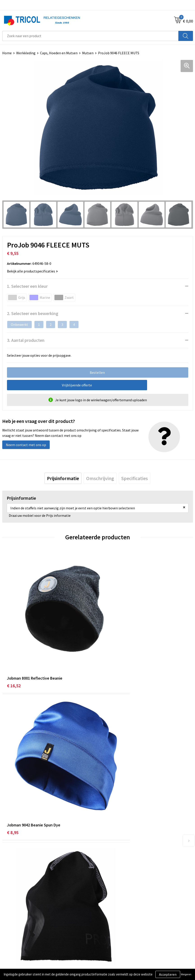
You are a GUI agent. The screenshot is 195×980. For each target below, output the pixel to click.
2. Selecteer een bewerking (33, 313)
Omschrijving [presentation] (100, 478)
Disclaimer (108, 941)
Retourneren (12, 941)
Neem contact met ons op (26, 445)
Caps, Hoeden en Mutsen (59, 53)
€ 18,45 (109, 769)
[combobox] (90, 36)
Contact (9, 927)
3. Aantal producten (26, 340)
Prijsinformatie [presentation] (63, 478)
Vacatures (107, 869)
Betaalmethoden (16, 934)
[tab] (63, 478)
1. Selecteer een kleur (27, 286)
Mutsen (88, 53)
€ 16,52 (14, 653)
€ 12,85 (14, 769)
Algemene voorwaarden (118, 927)
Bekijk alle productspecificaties (32, 271)
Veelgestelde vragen (115, 862)
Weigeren (186, 974)
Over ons (106, 849)
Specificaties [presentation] (134, 478)
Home (7, 53)
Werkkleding (26, 53)
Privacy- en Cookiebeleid (118, 934)
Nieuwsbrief (109, 856)
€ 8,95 (108, 653)
